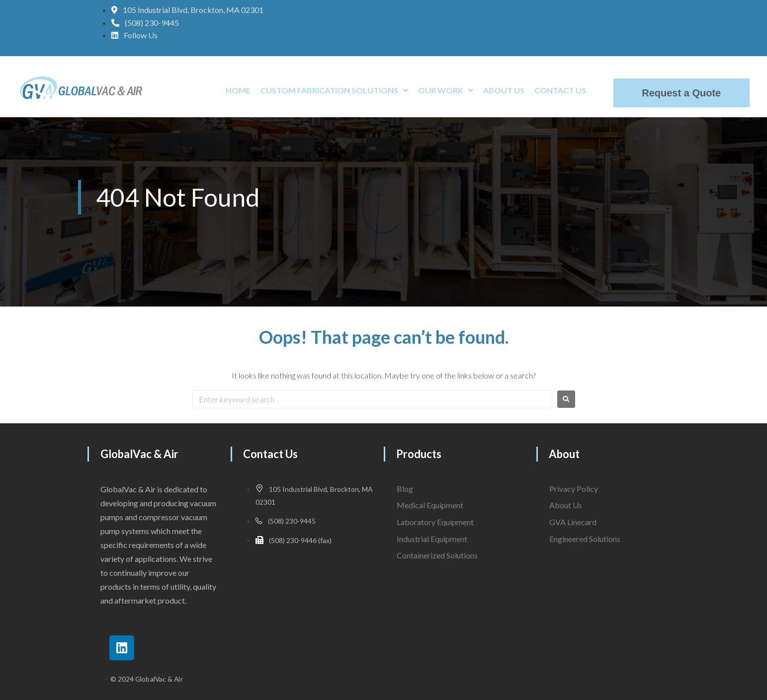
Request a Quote (681, 93)
